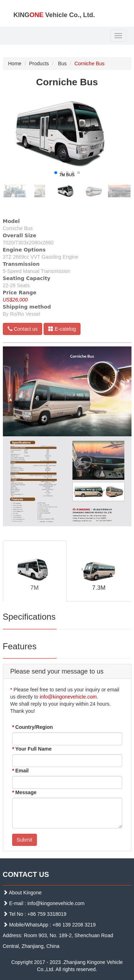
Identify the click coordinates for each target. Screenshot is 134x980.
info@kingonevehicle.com (68, 697)
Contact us (23, 329)
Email (21, 771)
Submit (25, 840)
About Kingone (25, 893)
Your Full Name (32, 749)
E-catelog (62, 329)
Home (15, 64)
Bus (62, 64)
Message (24, 792)
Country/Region (33, 727)
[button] (56, 173)
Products (39, 64)
